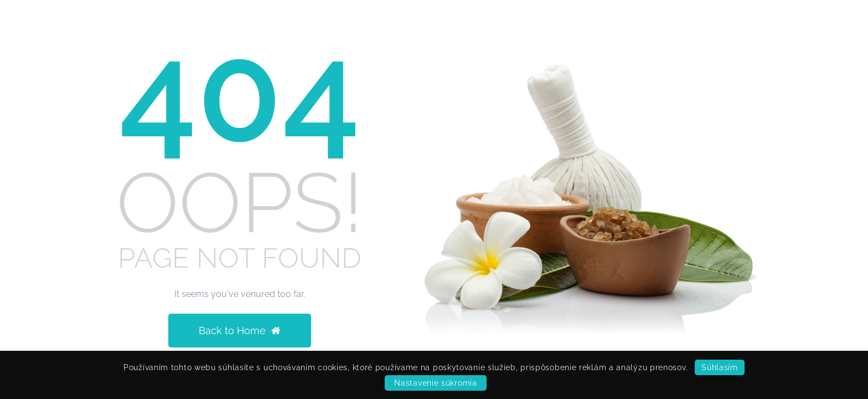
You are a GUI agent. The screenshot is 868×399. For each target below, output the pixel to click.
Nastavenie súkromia (435, 383)
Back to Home (240, 331)
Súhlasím (720, 367)
